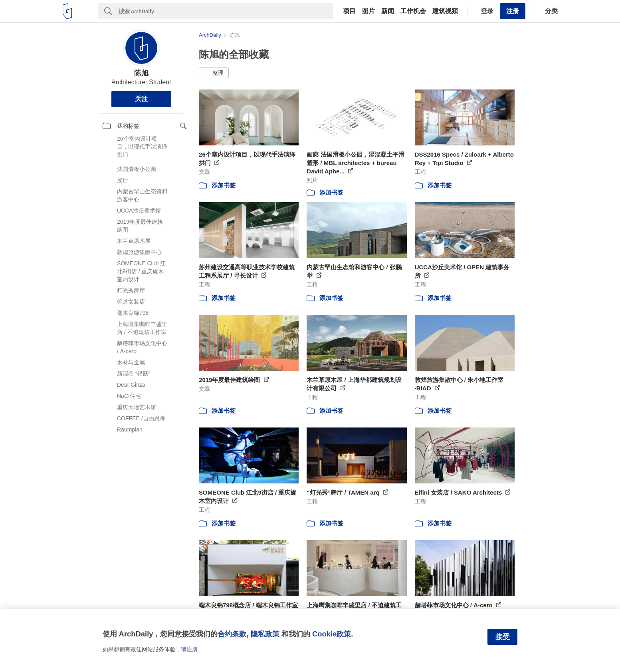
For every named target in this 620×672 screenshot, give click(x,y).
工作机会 (413, 11)
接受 (503, 637)
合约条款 (232, 634)
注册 (513, 11)
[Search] (226, 11)
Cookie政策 (332, 634)
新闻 (388, 11)
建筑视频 (445, 11)
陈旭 (141, 73)
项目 (349, 11)
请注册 (189, 649)
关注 (141, 99)
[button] (214, 73)
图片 (368, 11)
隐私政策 (265, 634)
